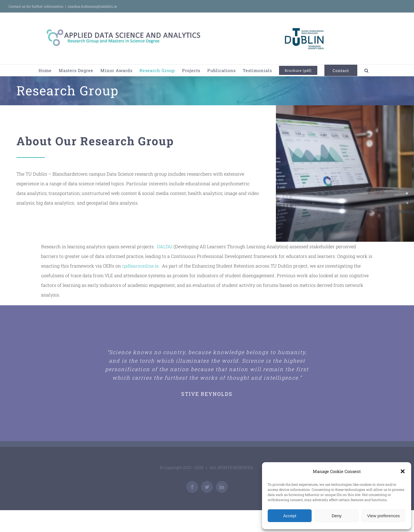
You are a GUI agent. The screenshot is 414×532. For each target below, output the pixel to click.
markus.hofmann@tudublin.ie (92, 6)
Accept (290, 516)
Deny (336, 516)
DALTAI (165, 246)
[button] (403, 471)
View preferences (384, 516)
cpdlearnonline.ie (140, 266)
